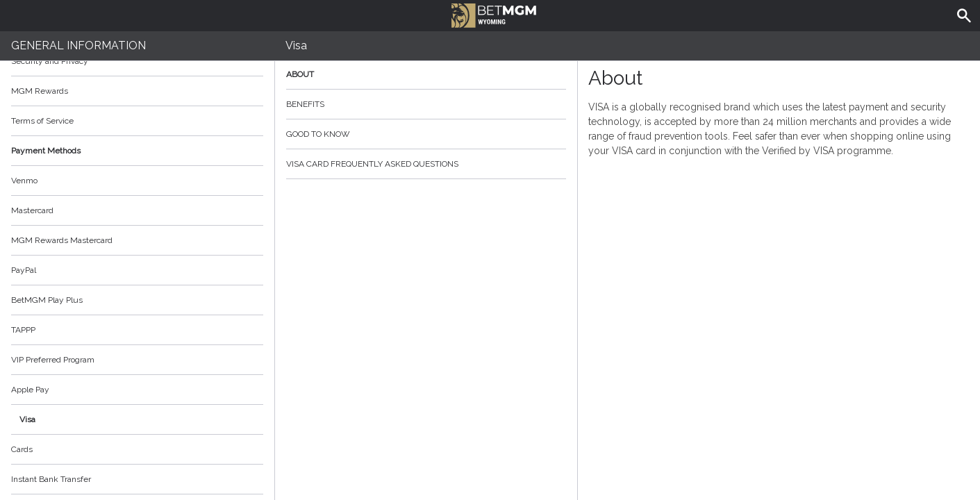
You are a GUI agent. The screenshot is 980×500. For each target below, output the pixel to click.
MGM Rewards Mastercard (62, 240)
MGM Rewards (40, 91)
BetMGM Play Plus (47, 300)
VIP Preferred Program (53, 360)
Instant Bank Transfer (51, 479)
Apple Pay (30, 390)
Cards (22, 449)
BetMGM (494, 14)
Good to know (426, 134)
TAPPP (23, 330)
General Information (78, 45)
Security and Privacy (50, 61)
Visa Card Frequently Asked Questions (426, 164)
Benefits (426, 104)
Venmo (24, 181)
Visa (27, 419)
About (426, 74)
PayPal (24, 270)
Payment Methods (137, 151)
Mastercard (32, 210)
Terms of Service (137, 121)
